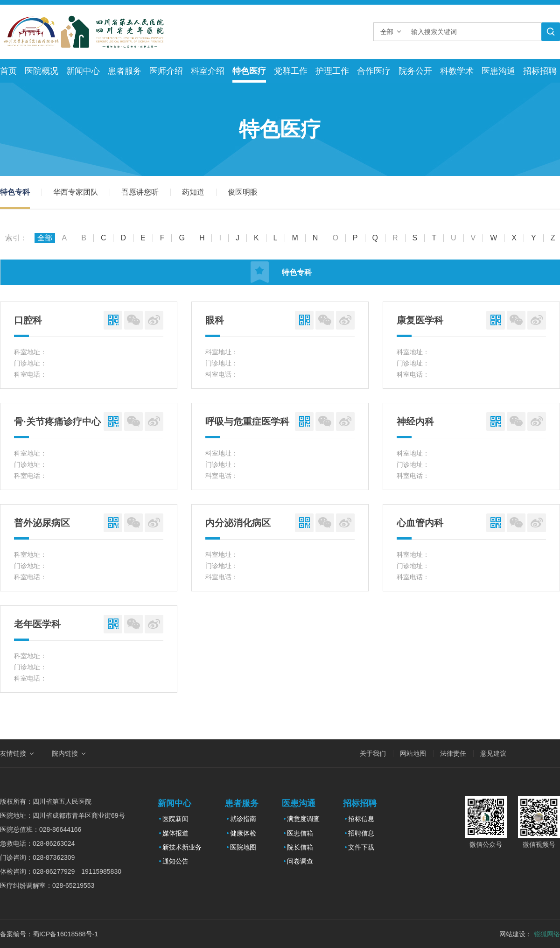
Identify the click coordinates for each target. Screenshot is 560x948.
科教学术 (457, 71)
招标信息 (361, 819)
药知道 (193, 192)
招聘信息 (361, 833)
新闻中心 (83, 71)
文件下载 (361, 847)
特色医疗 (249, 71)
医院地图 (243, 847)
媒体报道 (175, 833)
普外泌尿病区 (42, 523)
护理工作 (332, 71)
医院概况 (42, 71)
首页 (8, 71)
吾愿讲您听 (140, 192)
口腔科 (28, 320)
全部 (45, 238)
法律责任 (453, 753)
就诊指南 (243, 819)
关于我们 (373, 753)
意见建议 (493, 753)
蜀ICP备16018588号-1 (65, 934)
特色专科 (15, 192)
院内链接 (65, 753)
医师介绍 (166, 71)
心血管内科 (420, 523)
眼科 (215, 320)
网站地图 (413, 753)
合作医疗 (374, 71)
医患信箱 (300, 833)
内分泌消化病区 (238, 523)
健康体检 (243, 833)
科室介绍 (208, 71)
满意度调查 (303, 819)
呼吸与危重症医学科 (247, 421)
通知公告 (175, 861)
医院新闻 (175, 819)
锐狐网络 (547, 934)
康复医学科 (420, 320)
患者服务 (125, 71)
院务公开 (415, 71)
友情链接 (13, 753)
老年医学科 (37, 624)
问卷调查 (300, 861)
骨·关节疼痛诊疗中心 (57, 421)
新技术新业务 (182, 847)
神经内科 (415, 421)
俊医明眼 (243, 192)
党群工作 (291, 71)
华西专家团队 (76, 192)
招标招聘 (540, 71)
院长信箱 (300, 847)
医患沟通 (498, 71)
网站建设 (512, 934)
